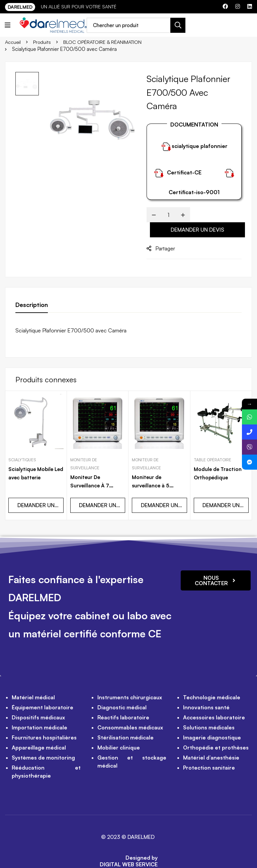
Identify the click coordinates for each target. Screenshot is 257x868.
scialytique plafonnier (200, 146)
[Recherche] (180, 25)
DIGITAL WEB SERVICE (129, 851)
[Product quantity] (168, 215)
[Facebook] (225, 6)
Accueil (13, 42)
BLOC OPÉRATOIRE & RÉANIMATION (105, 42)
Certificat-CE (184, 172)
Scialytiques (22, 447)
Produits (43, 42)
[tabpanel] (128, 330)
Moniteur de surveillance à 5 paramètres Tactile (157, 473)
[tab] (32, 305)
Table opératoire (212, 447)
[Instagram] (238, 6)
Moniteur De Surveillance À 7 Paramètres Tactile (95, 473)
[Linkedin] (250, 6)
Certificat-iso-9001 (194, 192)
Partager (165, 248)
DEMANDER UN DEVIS (197, 230)
